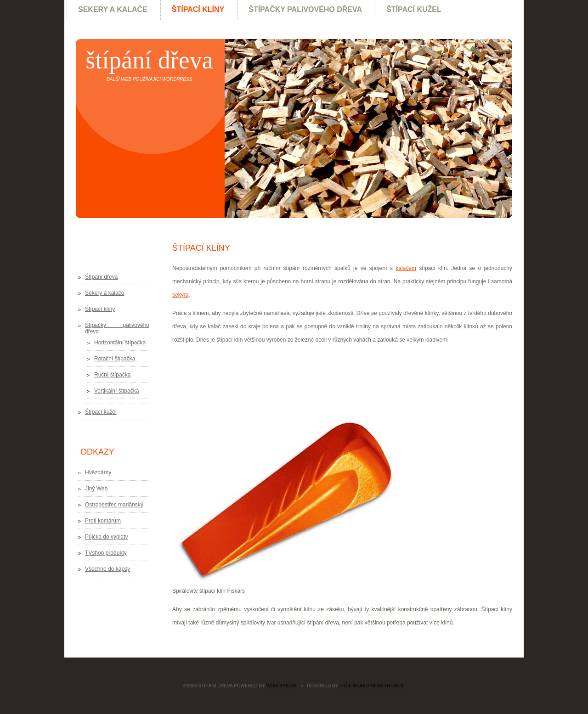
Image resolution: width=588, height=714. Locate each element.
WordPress (281, 686)
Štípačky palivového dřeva (305, 9)
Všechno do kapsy (107, 569)
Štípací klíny (198, 9)
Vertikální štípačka (116, 391)
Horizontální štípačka (120, 343)
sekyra (180, 295)
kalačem (406, 268)
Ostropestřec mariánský (114, 505)
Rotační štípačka (115, 359)
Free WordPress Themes (371, 686)
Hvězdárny (98, 472)
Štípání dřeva (149, 60)
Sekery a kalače (113, 9)
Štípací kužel (414, 9)
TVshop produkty (106, 553)
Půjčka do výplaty (106, 537)
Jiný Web (96, 489)
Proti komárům (103, 521)
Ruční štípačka (112, 375)
